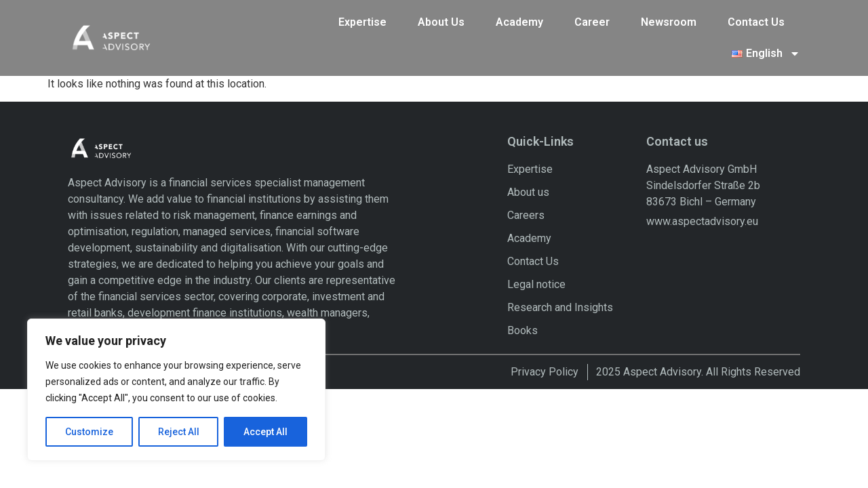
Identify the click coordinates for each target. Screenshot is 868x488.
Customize (89, 432)
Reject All (179, 432)
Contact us (677, 112)
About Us (441, 19)
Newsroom (669, 19)
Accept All (265, 432)
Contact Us (756, 19)
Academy (519, 19)
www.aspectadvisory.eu (702, 191)
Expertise (362, 19)
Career (592, 19)
